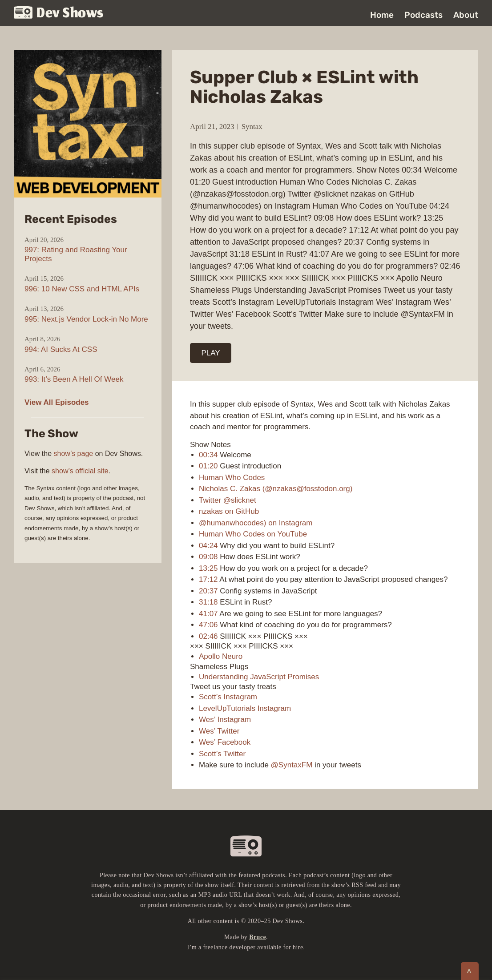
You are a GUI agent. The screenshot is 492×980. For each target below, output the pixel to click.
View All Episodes (57, 402)
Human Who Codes (232, 478)
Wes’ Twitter (219, 731)
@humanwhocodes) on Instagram (256, 523)
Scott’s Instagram (228, 697)
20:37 (208, 591)
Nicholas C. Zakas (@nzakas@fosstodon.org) (276, 489)
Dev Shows (59, 14)
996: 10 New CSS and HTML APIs (82, 289)
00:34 (208, 455)
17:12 (208, 579)
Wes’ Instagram (225, 720)
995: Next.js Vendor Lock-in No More (86, 319)
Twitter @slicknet (228, 500)
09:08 (208, 557)
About (466, 15)
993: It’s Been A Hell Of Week (74, 379)
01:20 (208, 466)
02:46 (208, 636)
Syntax (252, 127)
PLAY (211, 353)
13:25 (208, 568)
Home (382, 15)
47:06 (208, 625)
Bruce (258, 937)
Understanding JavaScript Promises (259, 677)
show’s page (74, 454)
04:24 (208, 546)
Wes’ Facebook (225, 742)
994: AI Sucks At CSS (61, 349)
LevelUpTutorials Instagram (245, 708)
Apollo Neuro (221, 656)
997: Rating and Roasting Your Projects (76, 254)
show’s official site (80, 471)
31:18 (208, 602)
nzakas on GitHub (229, 511)
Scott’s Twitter (222, 754)
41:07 (208, 614)
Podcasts (423, 15)
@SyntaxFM (292, 765)
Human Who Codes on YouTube (253, 534)
